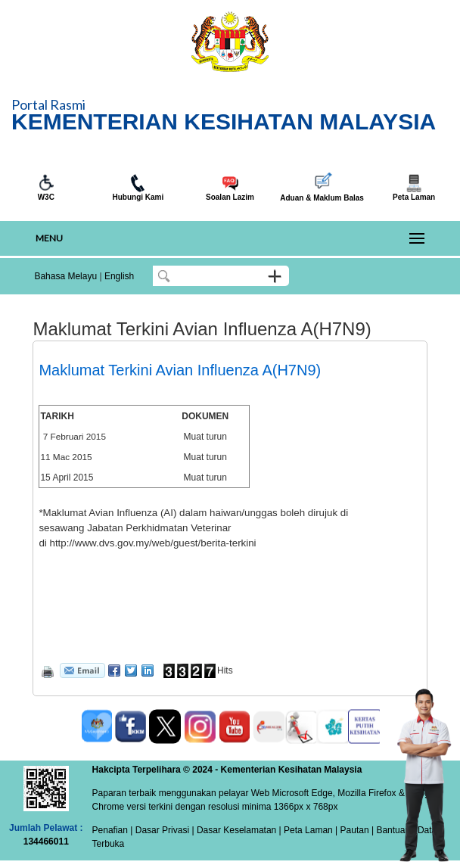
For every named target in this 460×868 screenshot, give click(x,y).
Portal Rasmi (48, 104)
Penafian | (113, 830)
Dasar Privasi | (163, 830)
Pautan (355, 830)
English (119, 276)
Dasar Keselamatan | (238, 830)
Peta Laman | (311, 830)
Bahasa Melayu (65, 276)
